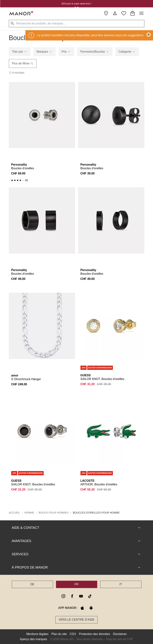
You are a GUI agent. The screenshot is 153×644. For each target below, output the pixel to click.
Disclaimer (120, 634)
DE (32, 584)
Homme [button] (29, 513)
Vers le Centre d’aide (76, 620)
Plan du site (59, 634)
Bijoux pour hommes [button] (54, 513)
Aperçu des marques (34, 639)
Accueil (14, 513)
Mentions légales (37, 634)
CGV (73, 634)
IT (121, 584)
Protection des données (94, 634)
